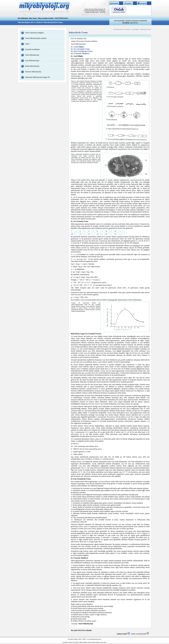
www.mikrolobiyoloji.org (94, 639)
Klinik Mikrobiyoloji (32, 66)
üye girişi (76, 642)
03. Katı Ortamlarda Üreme (82, 51)
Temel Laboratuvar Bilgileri (35, 33)
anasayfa (65, 642)
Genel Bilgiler (135, 29)
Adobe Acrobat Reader (140, 634)
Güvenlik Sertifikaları (33, 49)
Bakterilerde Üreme (146, 29)
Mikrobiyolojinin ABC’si (27, 22)
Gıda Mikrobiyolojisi (32, 61)
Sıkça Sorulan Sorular (46, 18)
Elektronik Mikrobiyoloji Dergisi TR (38, 77)
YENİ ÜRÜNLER (61, 18)
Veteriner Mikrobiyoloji (33, 72)
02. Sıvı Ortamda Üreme (80, 49)
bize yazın (103, 642)
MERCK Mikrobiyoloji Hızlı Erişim (49, 22)
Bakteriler (128, 29)
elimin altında (83, 642)
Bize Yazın (33, 18)
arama (70, 642)
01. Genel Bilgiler (78, 47)
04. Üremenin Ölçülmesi (80, 53)
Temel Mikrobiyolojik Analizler (36, 38)
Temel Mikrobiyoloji (32, 55)
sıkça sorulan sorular (94, 642)
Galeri (27, 44)
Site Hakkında (23, 18)
